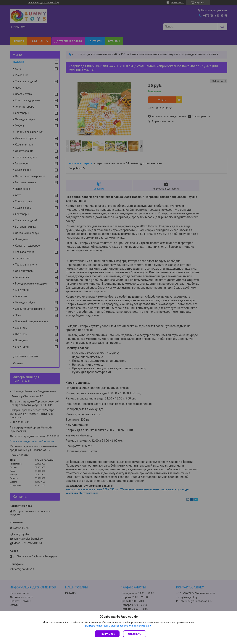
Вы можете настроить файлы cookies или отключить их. (117, 626)
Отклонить (134, 634)
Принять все (107, 634)
